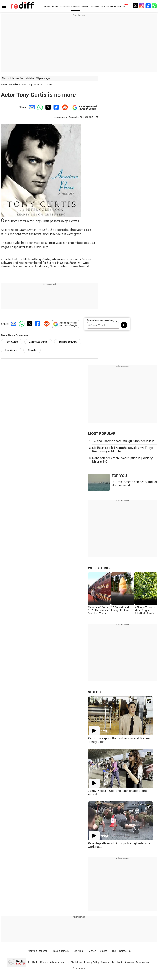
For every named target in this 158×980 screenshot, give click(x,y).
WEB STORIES (100, 568)
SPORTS (95, 7)
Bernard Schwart (68, 342)
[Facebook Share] (56, 107)
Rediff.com (42, 962)
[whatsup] (155, 6)
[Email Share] (31, 107)
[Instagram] (142, 6)
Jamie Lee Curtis (38, 342)
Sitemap (106, 962)
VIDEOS (94, 692)
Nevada (32, 350)
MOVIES (76, 7)
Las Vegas (11, 350)
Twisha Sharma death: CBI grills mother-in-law (123, 441)
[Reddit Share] (64, 107)
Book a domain (61, 951)
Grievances (79, 968)
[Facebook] (148, 6)
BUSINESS (65, 7)
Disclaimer (76, 962)
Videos (104, 951)
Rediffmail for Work (38, 951)
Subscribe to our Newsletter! (101, 320)
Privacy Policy (92, 962)
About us (129, 962)
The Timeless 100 (121, 951)
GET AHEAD (107, 7)
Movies (14, 85)
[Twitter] (135, 6)
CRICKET (85, 7)
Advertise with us (59, 962)
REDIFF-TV (120, 7)
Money (92, 951)
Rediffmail (79, 951)
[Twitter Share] (48, 107)
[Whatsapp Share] (39, 107)
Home (4, 85)
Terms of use (143, 962)
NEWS (55, 7)
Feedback (117, 962)
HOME (48, 7)
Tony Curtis (12, 342)
